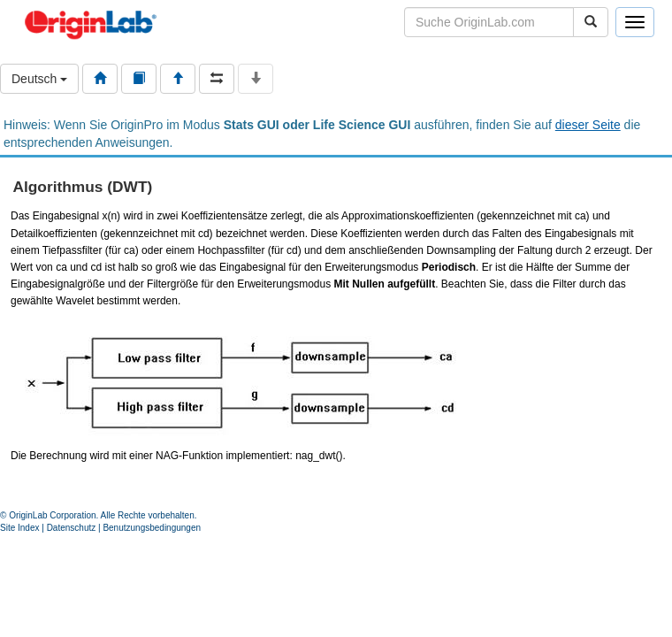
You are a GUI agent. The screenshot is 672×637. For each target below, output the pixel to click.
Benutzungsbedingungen (152, 528)
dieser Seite (588, 125)
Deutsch (39, 79)
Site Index (19, 528)
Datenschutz (72, 528)
